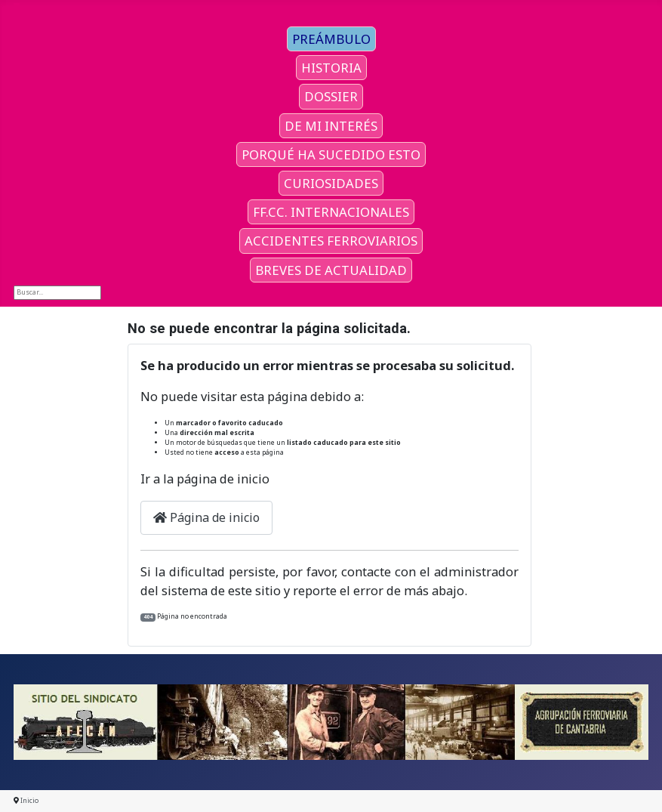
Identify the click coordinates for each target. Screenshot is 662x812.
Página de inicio (206, 517)
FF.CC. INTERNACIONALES (331, 212)
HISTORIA (331, 68)
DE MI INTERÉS (331, 126)
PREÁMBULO (331, 39)
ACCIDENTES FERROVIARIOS (331, 241)
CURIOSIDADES (331, 183)
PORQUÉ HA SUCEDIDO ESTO (331, 154)
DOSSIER (331, 96)
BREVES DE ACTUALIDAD (331, 270)
